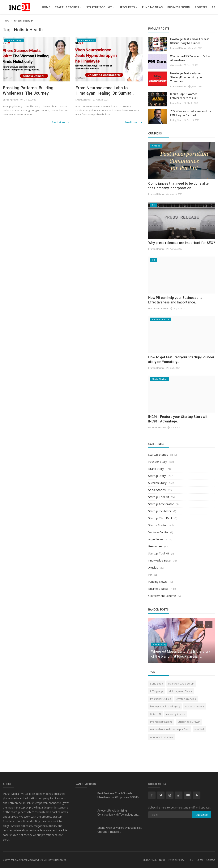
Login (186, 7)
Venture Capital (158, 532)
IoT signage (157, 691)
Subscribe (202, 815)
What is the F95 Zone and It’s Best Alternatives (191, 58)
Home (46, 7)
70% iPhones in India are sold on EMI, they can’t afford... (191, 113)
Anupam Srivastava (162, 737)
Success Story (157, 483)
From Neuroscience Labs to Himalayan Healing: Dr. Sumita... (105, 91)
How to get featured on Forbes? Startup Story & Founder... (190, 41)
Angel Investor (158, 539)
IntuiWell (199, 729)
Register (201, 7)
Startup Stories (68, 7)
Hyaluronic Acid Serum (181, 684)
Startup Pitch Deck (160, 518)
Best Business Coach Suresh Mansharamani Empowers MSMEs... (119, 795)
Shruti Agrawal (11, 100)
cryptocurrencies (186, 699)
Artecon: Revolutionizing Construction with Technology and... (119, 813)
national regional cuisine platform (170, 729)
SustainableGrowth (189, 722)
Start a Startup (158, 525)
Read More (61, 122)
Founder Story (158, 462)
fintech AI (156, 714)
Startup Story (157, 476)
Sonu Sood (157, 684)
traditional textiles (161, 699)
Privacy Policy (176, 860)
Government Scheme (162, 596)
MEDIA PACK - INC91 (154, 860)
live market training (161, 722)
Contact (211, 860)
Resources (128, 7)
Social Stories (157, 490)
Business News (178, 7)
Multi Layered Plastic (181, 691)
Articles (153, 567)
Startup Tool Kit (100, 7)
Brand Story (156, 469)
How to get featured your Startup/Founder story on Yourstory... (186, 77)
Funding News (152, 7)
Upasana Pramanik (158, 308)
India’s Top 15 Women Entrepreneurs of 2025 (184, 96)
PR (150, 574)
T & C (190, 860)
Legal (200, 860)
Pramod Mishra (178, 48)
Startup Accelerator (161, 504)
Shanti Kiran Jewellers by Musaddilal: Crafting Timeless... (120, 830)
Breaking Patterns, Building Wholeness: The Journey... (28, 91)
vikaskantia (176, 65)
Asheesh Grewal (195, 706)
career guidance (176, 714)
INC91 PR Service (157, 427)
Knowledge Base (159, 560)
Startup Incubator (160, 511)
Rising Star (176, 103)
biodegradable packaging (165, 706)
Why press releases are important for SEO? (182, 243)
